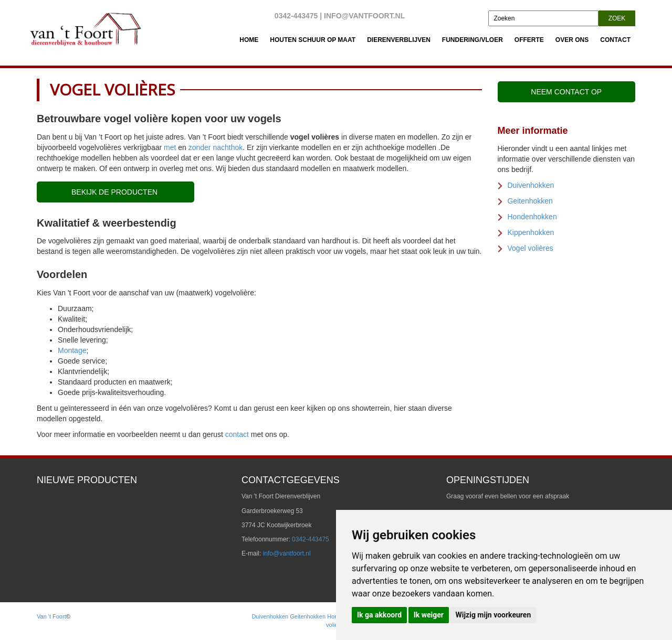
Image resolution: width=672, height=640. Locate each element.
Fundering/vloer (472, 40)
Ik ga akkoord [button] (379, 615)
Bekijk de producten (115, 192)
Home (249, 40)
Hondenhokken (532, 217)
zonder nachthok (216, 147)
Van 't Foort (51, 616)
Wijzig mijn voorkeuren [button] (493, 615)
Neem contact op (566, 92)
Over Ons (572, 40)
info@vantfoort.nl (364, 16)
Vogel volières (531, 248)
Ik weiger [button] (429, 615)
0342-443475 (296, 16)
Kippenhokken (531, 232)
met (170, 147)
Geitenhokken (530, 201)
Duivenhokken (531, 185)
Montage (72, 350)
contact (237, 434)
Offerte (529, 40)
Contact (615, 40)
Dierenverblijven (399, 40)
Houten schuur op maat (313, 40)
